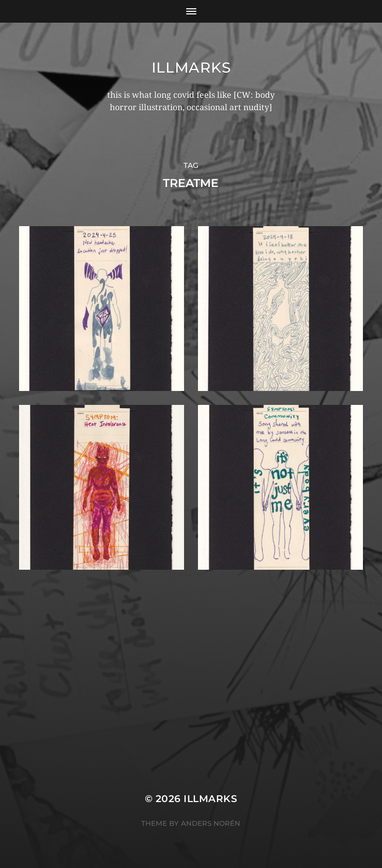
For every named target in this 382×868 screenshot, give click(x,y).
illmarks (191, 67)
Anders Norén (211, 823)
